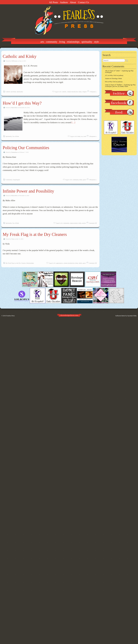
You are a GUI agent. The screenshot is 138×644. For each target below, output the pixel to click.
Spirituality (87, 42)
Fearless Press (10, 316)
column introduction (72, 92)
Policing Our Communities (26, 148)
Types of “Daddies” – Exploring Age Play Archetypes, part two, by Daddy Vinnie (120, 86)
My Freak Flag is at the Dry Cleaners (35, 234)
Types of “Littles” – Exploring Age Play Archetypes (119, 72)
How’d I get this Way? (22, 103)
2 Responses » (93, 136)
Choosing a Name (117, 79)
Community (52, 42)
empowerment (74, 223)
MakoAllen (14, 108)
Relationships (73, 42)
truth (85, 136)
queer (85, 180)
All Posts (54, 2)
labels (80, 263)
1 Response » (93, 92)
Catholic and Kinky (20, 56)
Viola (13, 239)
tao (82, 136)
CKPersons (14, 61)
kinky (80, 92)
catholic (64, 92)
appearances (60, 263)
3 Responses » (93, 180)
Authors (64, 2)
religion (84, 92)
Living (62, 42)
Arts (42, 42)
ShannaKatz (14, 152)
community (76, 180)
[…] (73, 122)
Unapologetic (16, 180)
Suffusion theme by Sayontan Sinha (126, 316)
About (73, 2)
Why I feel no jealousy (117, 75)
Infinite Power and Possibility (28, 191)
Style (96, 42)
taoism (84, 223)
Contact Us (83, 2)
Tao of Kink (16, 136)
